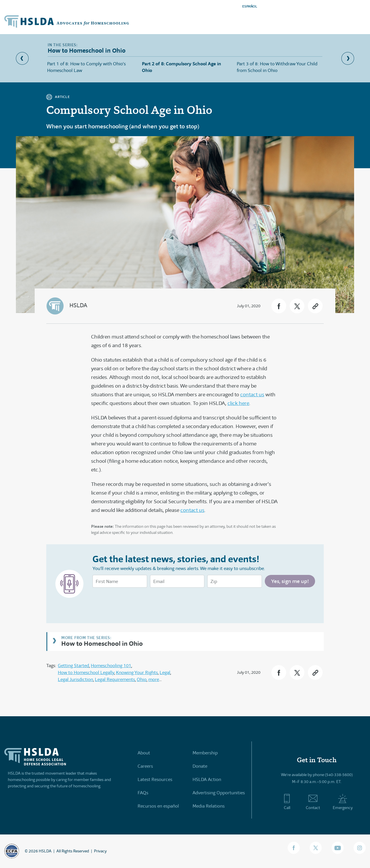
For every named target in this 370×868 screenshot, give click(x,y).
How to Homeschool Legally (86, 672)
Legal (165, 672)
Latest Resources (155, 779)
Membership (205, 753)
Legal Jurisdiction (75, 679)
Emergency (343, 802)
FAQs (143, 793)
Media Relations (209, 806)
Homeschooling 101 (111, 666)
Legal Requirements (115, 679)
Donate (200, 766)
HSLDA (78, 305)
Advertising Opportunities (219, 793)
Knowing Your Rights (137, 672)
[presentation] (136, 603)
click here (238, 403)
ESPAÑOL (250, 6)
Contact (313, 802)
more (154, 679)
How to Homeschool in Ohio (102, 643)
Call (287, 802)
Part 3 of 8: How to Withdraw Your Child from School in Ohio (277, 67)
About (144, 753)
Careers (145, 766)
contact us (252, 395)
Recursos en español (158, 806)
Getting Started (73, 666)
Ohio (142, 679)
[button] (279, 306)
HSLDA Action (207, 779)
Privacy (100, 851)
